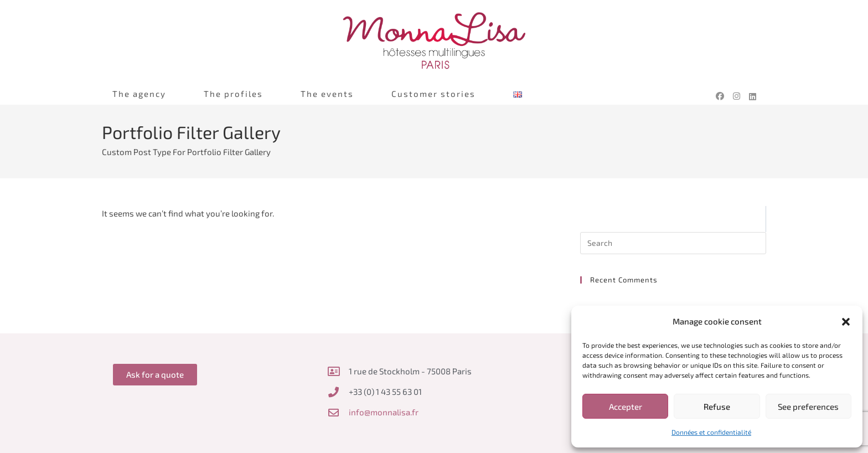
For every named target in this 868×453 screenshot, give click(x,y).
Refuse (717, 406)
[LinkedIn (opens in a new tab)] (753, 98)
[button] (846, 322)
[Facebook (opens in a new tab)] (720, 96)
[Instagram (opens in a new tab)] (737, 96)
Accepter (626, 406)
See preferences (808, 406)
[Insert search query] (673, 243)
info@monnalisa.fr (384, 412)
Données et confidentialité (711, 432)
